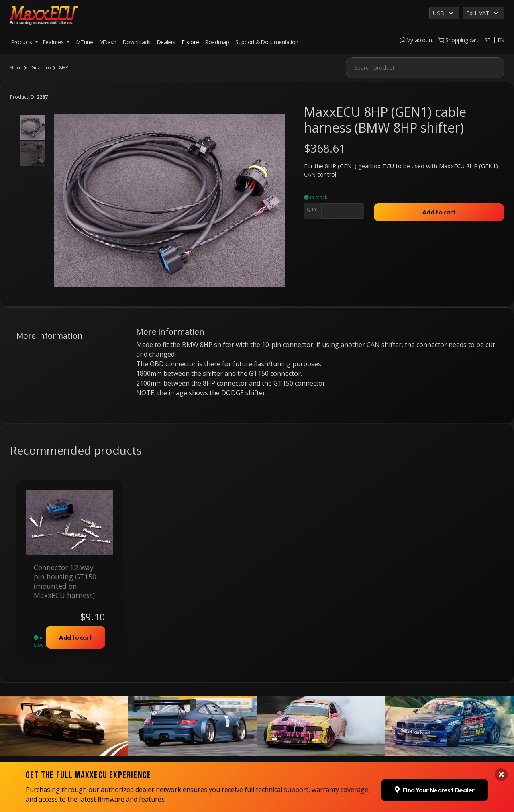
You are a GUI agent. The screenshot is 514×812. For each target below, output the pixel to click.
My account (417, 40)
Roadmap (217, 42)
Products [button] (22, 42)
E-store (190, 42)
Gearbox (41, 68)
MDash (108, 42)
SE (487, 40)
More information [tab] (49, 336)
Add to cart (439, 212)
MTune (85, 42)
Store (16, 68)
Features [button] (54, 42)
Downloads (137, 42)
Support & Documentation (267, 42)
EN (501, 40)
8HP (64, 68)
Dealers (166, 42)
